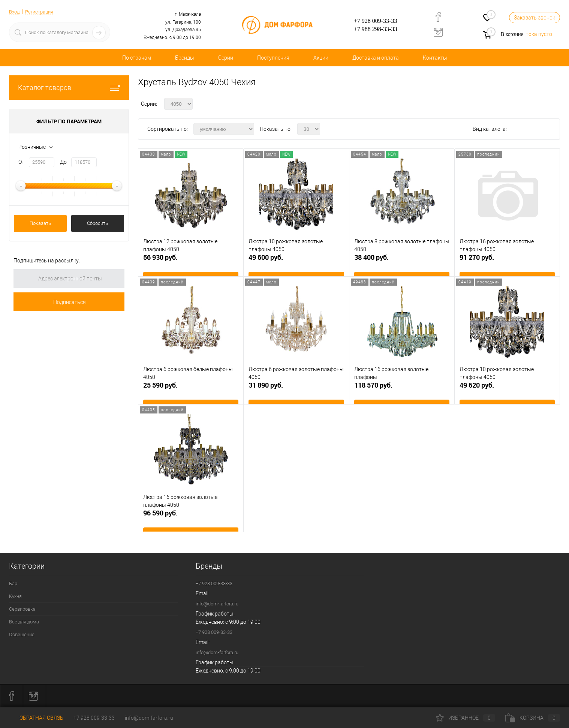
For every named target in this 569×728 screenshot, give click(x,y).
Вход (15, 12)
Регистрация (42, 12)
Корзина (533, 718)
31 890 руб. (296, 392)
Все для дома (24, 622)
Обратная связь (36, 718)
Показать (40, 223)
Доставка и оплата (376, 58)
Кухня (15, 596)
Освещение (22, 634)
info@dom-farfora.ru (217, 604)
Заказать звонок (535, 18)
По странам (137, 58)
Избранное (466, 718)
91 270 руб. (507, 264)
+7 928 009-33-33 (376, 21)
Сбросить (97, 223)
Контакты (435, 58)
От (21, 162)
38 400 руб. (402, 264)
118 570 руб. (402, 392)
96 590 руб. (191, 520)
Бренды (185, 58)
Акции (321, 58)
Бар (13, 583)
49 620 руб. (507, 392)
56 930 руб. (191, 264)
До (63, 162)
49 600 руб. (296, 264)
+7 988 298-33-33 (376, 29)
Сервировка (22, 609)
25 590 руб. (191, 392)
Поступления (273, 58)
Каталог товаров (69, 88)
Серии (226, 58)
